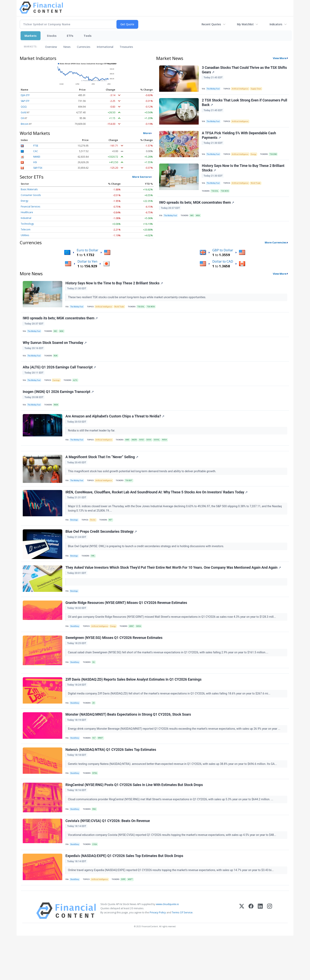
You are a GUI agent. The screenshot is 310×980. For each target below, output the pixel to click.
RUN (58, 361)
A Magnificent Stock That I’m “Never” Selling (102, 473)
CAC (36, 151)
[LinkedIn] (260, 955)
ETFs (70, 36)
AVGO (147, 452)
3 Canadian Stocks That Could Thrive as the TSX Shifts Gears (240, 70)
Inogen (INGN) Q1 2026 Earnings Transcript (59, 401)
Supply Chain (260, 89)
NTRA (97, 808)
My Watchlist (245, 24)
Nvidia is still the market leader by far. (93, 442)
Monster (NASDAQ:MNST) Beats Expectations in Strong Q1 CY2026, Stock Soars (129, 747)
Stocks (52, 36)
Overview (51, 47)
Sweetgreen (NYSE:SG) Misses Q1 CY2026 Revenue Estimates (115, 664)
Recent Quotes (211, 24)
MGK (201, 224)
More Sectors (141, 177)
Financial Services (30, 207)
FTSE (36, 146)
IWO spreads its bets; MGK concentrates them (197, 211)
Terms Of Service (182, 957)
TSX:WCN (227, 198)
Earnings (59, 388)
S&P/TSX (38, 168)
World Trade (260, 189)
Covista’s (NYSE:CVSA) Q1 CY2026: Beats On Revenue (108, 859)
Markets (31, 36)
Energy (25, 201)
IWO (194, 224)
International (105, 47)
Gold (24, 112)
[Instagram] (270, 955)
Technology (27, 224)
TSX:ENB (278, 158)
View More (280, 58)
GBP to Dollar (223, 250)
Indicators (276, 24)
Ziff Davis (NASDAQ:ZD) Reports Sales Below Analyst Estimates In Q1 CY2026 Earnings (134, 709)
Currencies (84, 47)
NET (113, 538)
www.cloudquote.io (167, 948)
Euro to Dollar (87, 250)
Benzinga (75, 538)
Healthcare (27, 212)
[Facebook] (251, 955)
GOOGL (163, 452)
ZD (95, 733)
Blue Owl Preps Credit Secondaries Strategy (102, 552)
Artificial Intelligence (243, 89)
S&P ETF (25, 101)
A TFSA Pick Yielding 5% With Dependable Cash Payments (240, 140)
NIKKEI (37, 157)
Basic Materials (29, 189)
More (147, 133)
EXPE (127, 921)
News (67, 47)
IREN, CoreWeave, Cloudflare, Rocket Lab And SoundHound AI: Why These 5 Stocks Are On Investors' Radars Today (157, 510)
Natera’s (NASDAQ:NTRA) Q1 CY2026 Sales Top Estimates (111, 784)
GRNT (136, 651)
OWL (95, 576)
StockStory (76, 651)
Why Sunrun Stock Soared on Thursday (55, 348)
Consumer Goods (31, 195)
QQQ (24, 107)
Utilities (25, 235)
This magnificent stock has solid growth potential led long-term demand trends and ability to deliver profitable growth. (143, 487)
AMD (131, 452)
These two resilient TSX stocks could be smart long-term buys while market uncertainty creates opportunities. (138, 298)
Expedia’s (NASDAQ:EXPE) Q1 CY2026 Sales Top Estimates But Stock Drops (125, 897)
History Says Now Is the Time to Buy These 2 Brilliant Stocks (244, 174)
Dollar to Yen (87, 261)
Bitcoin (25, 124)
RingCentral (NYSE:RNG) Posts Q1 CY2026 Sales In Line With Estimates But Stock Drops (135, 822)
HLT (96, 771)
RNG (96, 846)
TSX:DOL (216, 198)
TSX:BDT (132, 497)
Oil (22, 118)
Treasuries (126, 47)
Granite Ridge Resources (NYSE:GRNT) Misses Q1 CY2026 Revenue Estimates (127, 627)
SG (95, 689)
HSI (35, 162)
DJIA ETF (25, 95)
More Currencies (276, 242)
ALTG (78, 388)
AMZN (138, 452)
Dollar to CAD (223, 261)
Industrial (26, 218)
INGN (58, 415)
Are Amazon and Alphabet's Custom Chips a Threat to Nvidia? (115, 428)
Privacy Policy (158, 957)
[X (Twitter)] (242, 955)
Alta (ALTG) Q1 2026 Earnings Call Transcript (60, 375)
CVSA (97, 883)
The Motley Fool (214, 89)
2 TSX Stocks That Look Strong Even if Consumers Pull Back (242, 105)
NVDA (172, 452)
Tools (88, 36)
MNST (103, 771)
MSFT (134, 921)
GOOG (155, 452)
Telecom (26, 229)
